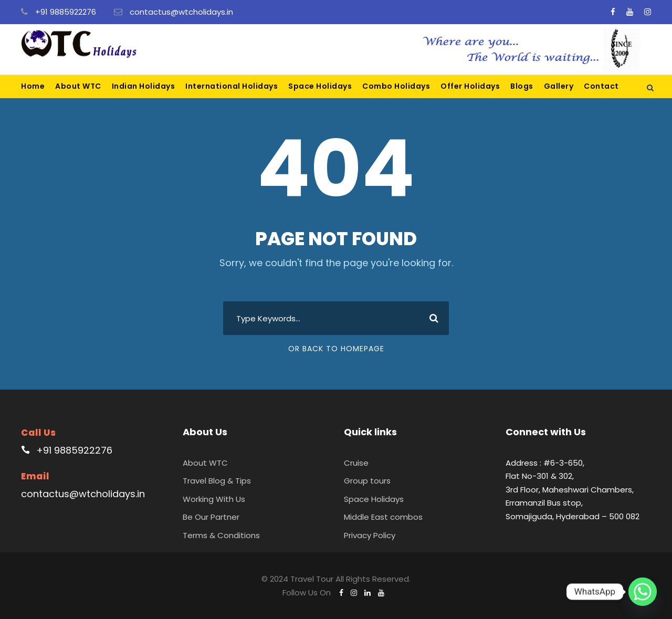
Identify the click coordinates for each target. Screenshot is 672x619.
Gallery (559, 86)
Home (33, 86)
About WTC (78, 86)
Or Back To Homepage (336, 349)
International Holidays (232, 86)
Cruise (356, 463)
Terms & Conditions (221, 535)
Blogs (522, 86)
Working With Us (214, 499)
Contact (601, 86)
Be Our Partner (211, 517)
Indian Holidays (144, 86)
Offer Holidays (470, 86)
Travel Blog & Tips (217, 481)
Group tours (367, 481)
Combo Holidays (396, 86)
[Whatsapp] (643, 592)
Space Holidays (320, 86)
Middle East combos (383, 517)
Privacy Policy (370, 535)
